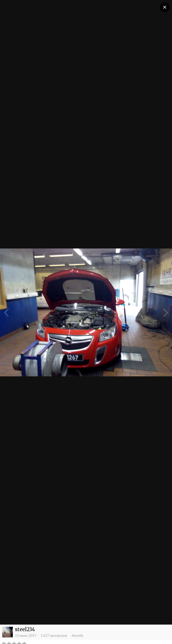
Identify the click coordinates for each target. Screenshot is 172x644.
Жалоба (77, 636)
